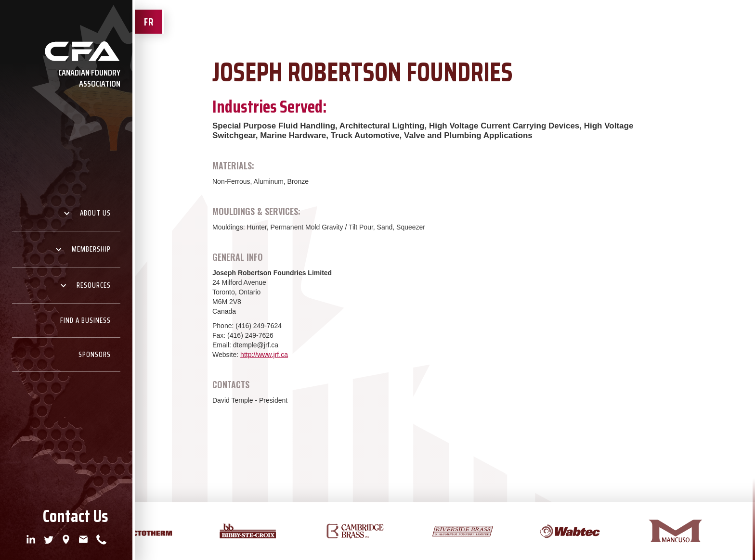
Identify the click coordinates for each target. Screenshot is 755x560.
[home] (66, 67)
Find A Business (85, 320)
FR (149, 22)
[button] (66, 213)
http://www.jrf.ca (264, 355)
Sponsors (95, 355)
